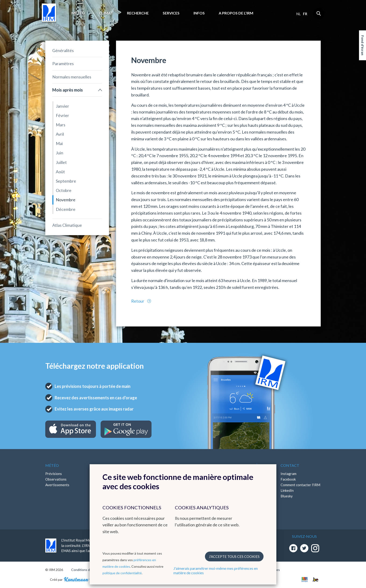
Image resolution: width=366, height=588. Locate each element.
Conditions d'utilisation (88, 570)
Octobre (64, 190)
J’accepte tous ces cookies (234, 556)
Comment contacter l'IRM (300, 485)
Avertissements (57, 485)
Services (171, 13)
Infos (199, 13)
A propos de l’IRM (236, 13)
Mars (61, 125)
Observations (56, 479)
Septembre (66, 181)
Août (60, 172)
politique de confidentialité (122, 573)
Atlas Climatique (67, 225)
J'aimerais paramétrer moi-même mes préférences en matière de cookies (216, 570)
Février (62, 115)
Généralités (63, 50)
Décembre (66, 209)
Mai (59, 143)
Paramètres (63, 64)
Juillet (61, 162)
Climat (106, 13)
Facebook (288, 479)
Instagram (289, 474)
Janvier (62, 106)
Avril (60, 134)
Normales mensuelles (72, 77)
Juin (60, 153)
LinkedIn (287, 490)
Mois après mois (68, 90)
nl (298, 14)
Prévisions (54, 474)
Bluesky (287, 496)
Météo (78, 13)
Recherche (138, 13)
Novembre (66, 200)
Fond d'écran (363, 45)
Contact (290, 465)
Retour (138, 301)
